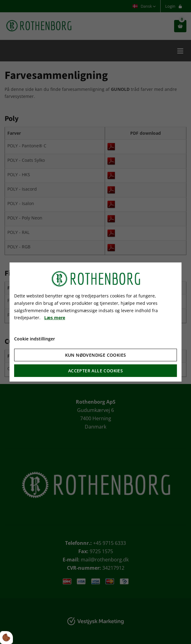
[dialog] (95, 322)
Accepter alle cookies (95, 371)
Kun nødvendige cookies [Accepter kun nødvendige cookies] (96, 355)
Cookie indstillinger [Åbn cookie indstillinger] (35, 339)
